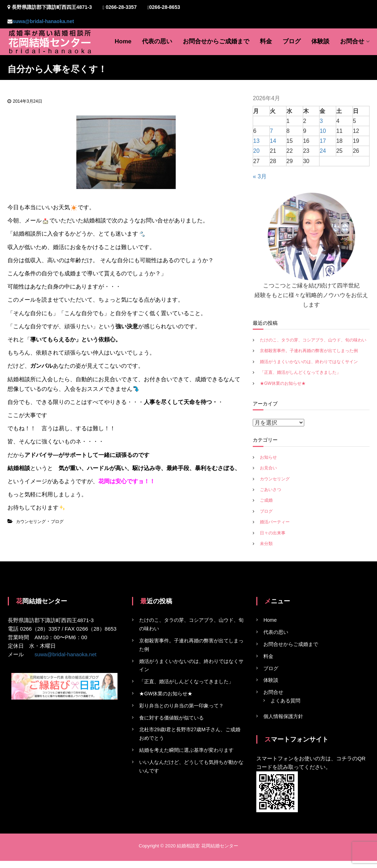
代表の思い (157, 41)
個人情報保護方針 (283, 716)
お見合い (268, 468)
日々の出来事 (273, 533)
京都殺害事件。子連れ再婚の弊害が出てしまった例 (309, 351)
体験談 (320, 41)
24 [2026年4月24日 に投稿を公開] (323, 151)
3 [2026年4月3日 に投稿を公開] (321, 121)
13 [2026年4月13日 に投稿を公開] (256, 141)
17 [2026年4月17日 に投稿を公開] (323, 141)
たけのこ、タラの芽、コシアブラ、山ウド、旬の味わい (313, 340)
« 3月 (259, 176)
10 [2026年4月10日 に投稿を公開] (323, 131)
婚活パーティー (275, 522)
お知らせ (268, 457)
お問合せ (352, 41)
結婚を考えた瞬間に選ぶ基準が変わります (186, 750)
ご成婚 (266, 500)
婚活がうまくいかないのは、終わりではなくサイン (309, 362)
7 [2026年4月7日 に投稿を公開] (271, 131)
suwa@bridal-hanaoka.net (43, 21)
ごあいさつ (271, 490)
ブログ (292, 41)
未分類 (266, 544)
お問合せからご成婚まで (216, 41)
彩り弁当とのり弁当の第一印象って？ (181, 706)
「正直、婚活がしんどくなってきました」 (300, 372)
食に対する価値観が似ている (171, 718)
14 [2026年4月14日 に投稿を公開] (273, 141)
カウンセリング (31, 522)
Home (123, 41)
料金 (266, 41)
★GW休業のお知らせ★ (283, 383)
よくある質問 (285, 701)
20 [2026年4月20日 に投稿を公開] (256, 151)
